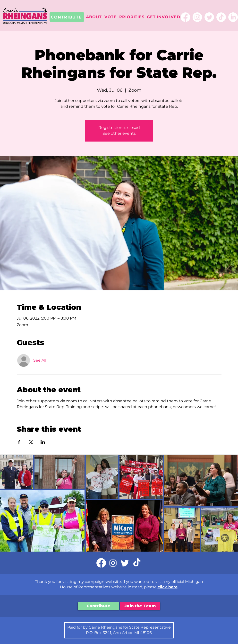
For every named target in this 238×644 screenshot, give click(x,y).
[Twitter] (209, 17)
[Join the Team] (140, 606)
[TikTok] (221, 17)
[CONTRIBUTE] (67, 17)
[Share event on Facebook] (19, 442)
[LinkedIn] (233, 17)
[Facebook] (185, 17)
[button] (94, 17)
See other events (119, 133)
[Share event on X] (31, 442)
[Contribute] (98, 606)
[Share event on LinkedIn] (43, 442)
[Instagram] (197, 17)
